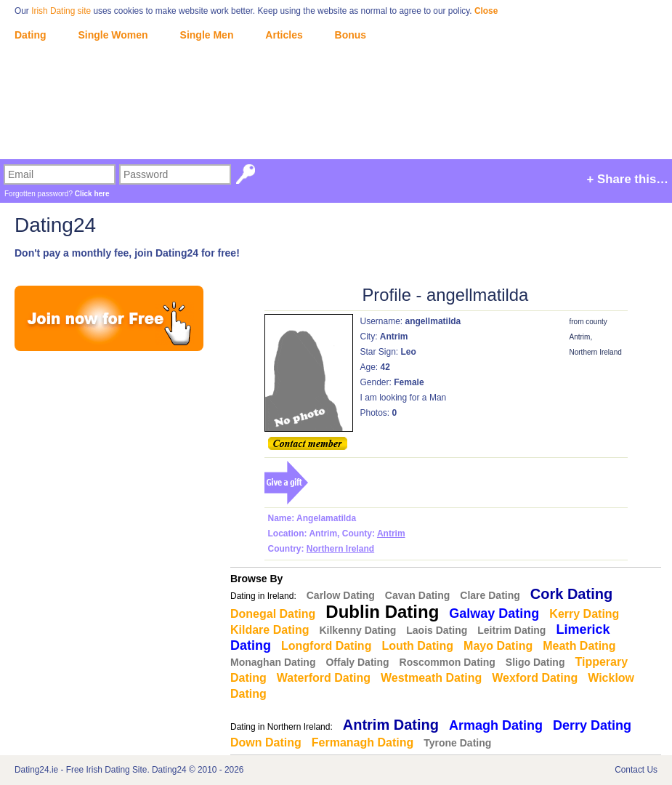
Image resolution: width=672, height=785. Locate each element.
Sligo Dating (535, 662)
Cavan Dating (417, 595)
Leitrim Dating (511, 630)
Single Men (207, 35)
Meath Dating (579, 646)
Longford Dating (326, 646)
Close (486, 11)
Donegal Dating (273, 614)
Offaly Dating (357, 662)
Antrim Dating (391, 725)
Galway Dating (494, 613)
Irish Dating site (61, 11)
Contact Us (636, 770)
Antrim (391, 534)
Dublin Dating (382, 612)
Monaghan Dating (273, 662)
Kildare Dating (270, 630)
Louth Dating (417, 646)
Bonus (351, 35)
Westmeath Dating (431, 678)
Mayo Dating (498, 646)
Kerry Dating (584, 614)
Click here (92, 194)
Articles (284, 35)
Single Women (113, 35)
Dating (31, 35)
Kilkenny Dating (357, 630)
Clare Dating (490, 595)
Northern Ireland (340, 549)
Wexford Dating (535, 678)
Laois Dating (437, 630)
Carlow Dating (341, 595)
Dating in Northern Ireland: (282, 727)
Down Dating (266, 742)
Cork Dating (571, 594)
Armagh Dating (496, 725)
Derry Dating (592, 725)
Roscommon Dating (448, 662)
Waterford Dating (324, 678)
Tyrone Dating (457, 743)
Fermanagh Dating (363, 742)
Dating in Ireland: (263, 596)
